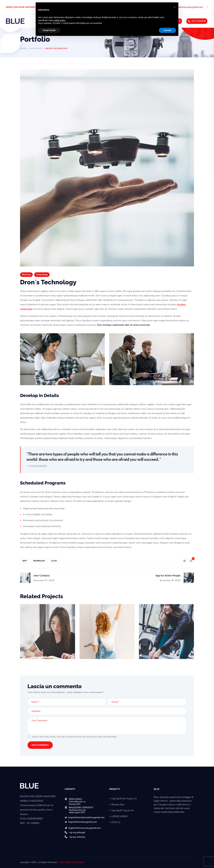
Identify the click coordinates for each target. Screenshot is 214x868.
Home (23, 49)
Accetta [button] (167, 30)
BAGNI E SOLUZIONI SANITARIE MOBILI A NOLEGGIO (30, 7)
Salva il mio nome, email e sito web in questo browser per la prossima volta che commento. (75, 737)
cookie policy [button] (59, 20)
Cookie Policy (78, 862)
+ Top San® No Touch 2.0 (123, 799)
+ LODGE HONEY (119, 816)
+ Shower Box (117, 805)
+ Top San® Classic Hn (121, 810)
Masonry (26, 275)
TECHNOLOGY (39, 561)
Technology (42, 275)
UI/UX (54, 561)
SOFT (25, 561)
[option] (48, 634)
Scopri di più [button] (49, 30)
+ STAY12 (115, 822)
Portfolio (36, 49)
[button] (174, 7)
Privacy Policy (65, 862)
